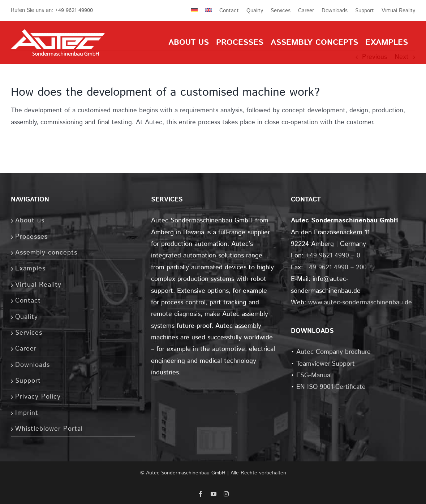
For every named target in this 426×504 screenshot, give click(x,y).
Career (26, 349)
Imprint (27, 413)
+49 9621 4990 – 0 (333, 256)
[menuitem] (191, 10)
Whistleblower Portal (49, 429)
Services (29, 333)
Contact (28, 301)
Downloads (33, 365)
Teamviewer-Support (326, 364)
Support (28, 381)
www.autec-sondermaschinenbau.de (360, 303)
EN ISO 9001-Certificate (331, 387)
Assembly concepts (46, 253)
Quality (27, 317)
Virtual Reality (38, 285)
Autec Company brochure (334, 352)
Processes (31, 237)
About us (30, 221)
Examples (30, 269)
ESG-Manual (314, 375)
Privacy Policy (38, 397)
